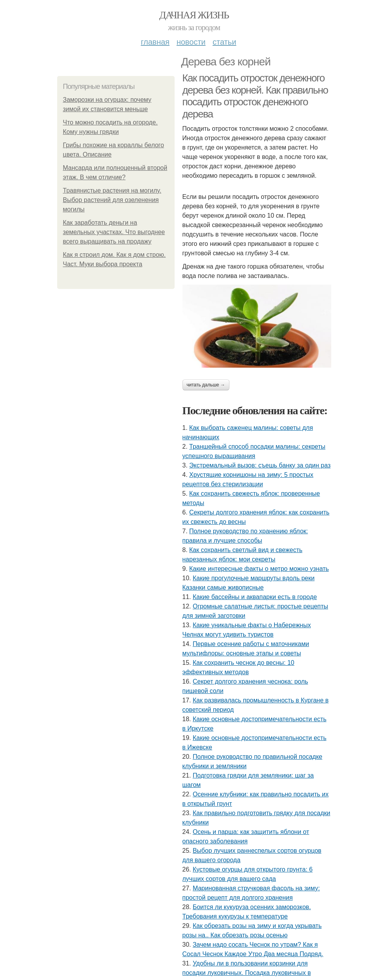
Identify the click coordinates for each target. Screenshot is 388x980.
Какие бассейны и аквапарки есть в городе (255, 597)
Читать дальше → (206, 385)
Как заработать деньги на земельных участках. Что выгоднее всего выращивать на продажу (114, 232)
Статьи (224, 42)
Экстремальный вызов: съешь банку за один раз (260, 465)
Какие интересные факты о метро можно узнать (259, 569)
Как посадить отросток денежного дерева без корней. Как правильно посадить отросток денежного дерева (255, 96)
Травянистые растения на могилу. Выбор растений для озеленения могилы (112, 200)
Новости (191, 42)
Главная (155, 42)
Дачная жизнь (194, 15)
